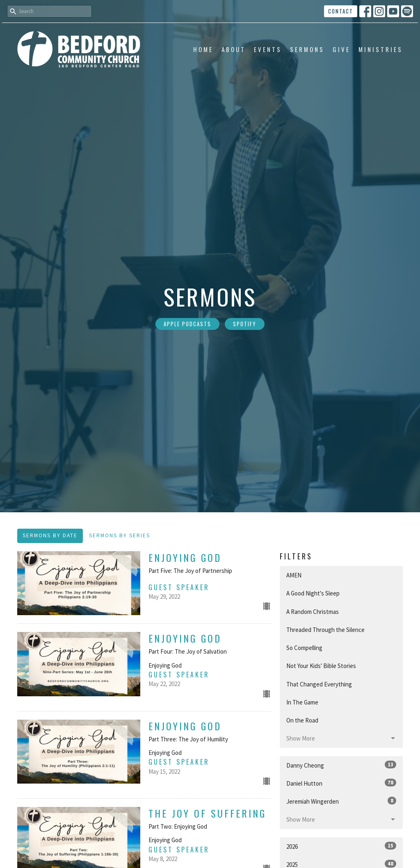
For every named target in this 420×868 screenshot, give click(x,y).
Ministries (381, 49)
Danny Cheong (341, 765)
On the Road (302, 720)
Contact (341, 11)
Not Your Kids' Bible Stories (321, 666)
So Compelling (304, 648)
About (234, 49)
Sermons (307, 49)
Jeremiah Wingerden (341, 801)
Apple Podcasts (187, 324)
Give (341, 49)
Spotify (245, 324)
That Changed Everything (319, 684)
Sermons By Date (50, 535)
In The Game (302, 702)
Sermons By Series (120, 535)
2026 (341, 846)
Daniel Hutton (341, 783)
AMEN (294, 575)
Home (203, 49)
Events (268, 49)
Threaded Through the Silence (325, 630)
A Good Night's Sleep (313, 593)
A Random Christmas (313, 612)
